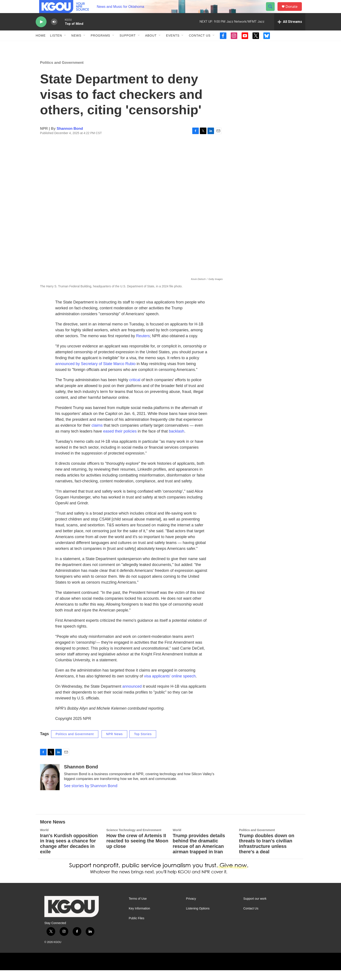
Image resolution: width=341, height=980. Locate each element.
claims (97, 435)
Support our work (255, 908)
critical (135, 390)
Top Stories (143, 744)
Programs (100, 45)
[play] (41, 32)
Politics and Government (62, 72)
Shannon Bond (70, 138)
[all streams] (290, 32)
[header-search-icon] (272, 12)
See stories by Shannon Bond (91, 795)
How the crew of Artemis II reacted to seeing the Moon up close (137, 851)
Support (128, 45)
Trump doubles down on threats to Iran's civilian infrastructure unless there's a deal (267, 854)
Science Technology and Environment (134, 840)
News (76, 45)
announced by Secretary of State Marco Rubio (95, 374)
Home (41, 45)
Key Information (139, 918)
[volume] (54, 32)
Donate (294, 11)
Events (173, 45)
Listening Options (198, 918)
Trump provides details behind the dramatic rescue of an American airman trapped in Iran (199, 854)
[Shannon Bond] (50, 787)
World (44, 840)
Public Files (137, 928)
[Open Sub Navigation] (65, 45)
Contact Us (200, 45)
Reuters (143, 346)
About (151, 45)
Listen (56, 45)
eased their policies (120, 441)
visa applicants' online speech (170, 686)
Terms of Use (138, 908)
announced (132, 696)
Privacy (191, 908)
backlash (176, 441)
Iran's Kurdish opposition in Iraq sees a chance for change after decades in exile (69, 854)
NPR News (114, 744)
